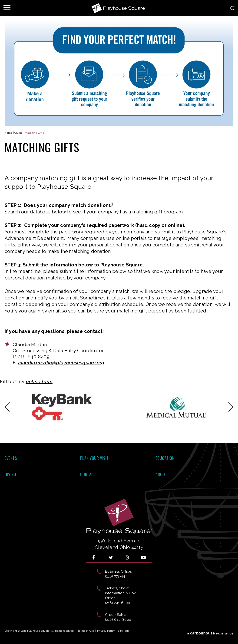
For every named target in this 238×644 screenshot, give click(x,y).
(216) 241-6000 (117, 603)
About (161, 474)
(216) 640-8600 (118, 620)
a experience (210, 632)
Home (8, 133)
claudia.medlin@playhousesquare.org (61, 363)
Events (11, 458)
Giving (18, 133)
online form (39, 382)
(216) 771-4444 (117, 576)
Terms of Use (86, 631)
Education (165, 458)
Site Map (123, 631)
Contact (88, 474)
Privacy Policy (106, 631)
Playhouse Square (119, 8)
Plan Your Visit (94, 458)
